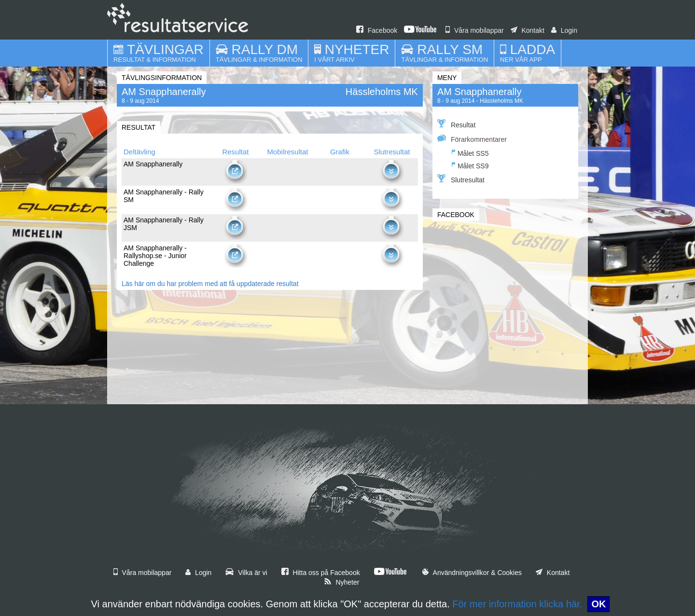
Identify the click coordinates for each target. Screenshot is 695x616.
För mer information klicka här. (517, 604)
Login (564, 30)
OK (598, 604)
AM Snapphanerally (480, 92)
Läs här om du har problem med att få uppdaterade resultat (210, 284)
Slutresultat (461, 179)
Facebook (377, 30)
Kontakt (528, 30)
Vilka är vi (246, 573)
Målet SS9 (470, 165)
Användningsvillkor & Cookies (472, 573)
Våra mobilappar (475, 30)
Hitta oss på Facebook (321, 573)
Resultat (456, 124)
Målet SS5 (470, 152)
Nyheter (342, 582)
